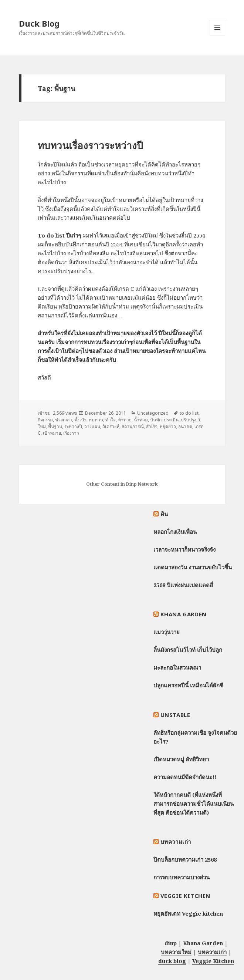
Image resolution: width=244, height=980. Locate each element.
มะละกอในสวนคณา (177, 667)
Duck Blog (39, 23)
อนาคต (185, 426)
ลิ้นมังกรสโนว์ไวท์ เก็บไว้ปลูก (188, 650)
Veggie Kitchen (185, 896)
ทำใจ (111, 420)
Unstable (175, 715)
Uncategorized (153, 413)
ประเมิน (171, 420)
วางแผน (92, 426)
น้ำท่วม (141, 420)
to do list (189, 413)
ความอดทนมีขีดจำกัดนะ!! (185, 777)
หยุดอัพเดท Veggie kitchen (188, 913)
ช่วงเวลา (64, 420)
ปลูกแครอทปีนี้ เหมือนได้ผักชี (188, 685)
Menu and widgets (218, 35)
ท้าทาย (125, 420)
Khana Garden (184, 614)
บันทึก (156, 420)
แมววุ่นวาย (167, 632)
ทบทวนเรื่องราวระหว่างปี (90, 145)
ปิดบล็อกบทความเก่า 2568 (185, 859)
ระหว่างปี (73, 426)
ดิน (164, 514)
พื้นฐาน (55, 426)
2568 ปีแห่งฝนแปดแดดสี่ (183, 585)
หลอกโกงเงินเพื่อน (175, 532)
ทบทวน (96, 420)
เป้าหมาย (52, 433)
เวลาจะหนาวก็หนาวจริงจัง (184, 549)
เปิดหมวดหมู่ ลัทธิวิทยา (181, 759)
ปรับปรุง (189, 420)
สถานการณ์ (133, 426)
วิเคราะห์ (111, 426)
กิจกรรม (45, 420)
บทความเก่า (176, 842)
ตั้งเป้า (80, 420)
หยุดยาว (168, 426)
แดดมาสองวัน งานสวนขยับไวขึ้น (193, 567)
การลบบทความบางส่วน (182, 877)
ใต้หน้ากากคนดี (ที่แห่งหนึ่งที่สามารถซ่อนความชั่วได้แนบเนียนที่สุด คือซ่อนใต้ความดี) (194, 804)
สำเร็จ (152, 426)
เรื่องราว (71, 433)
